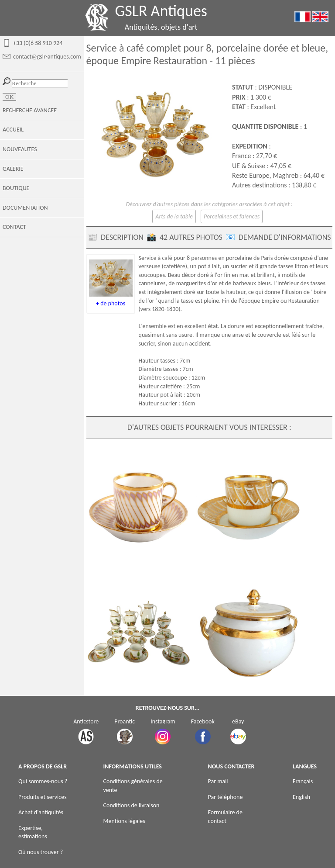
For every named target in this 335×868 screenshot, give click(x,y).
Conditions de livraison (132, 805)
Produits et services (43, 797)
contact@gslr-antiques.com (47, 57)
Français (303, 781)
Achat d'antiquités (41, 812)
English (301, 797)
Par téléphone (226, 797)
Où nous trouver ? (41, 852)
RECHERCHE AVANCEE (30, 110)
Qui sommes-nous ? (43, 781)
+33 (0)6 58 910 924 (38, 43)
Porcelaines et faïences (232, 216)
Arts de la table (174, 216)
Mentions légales (124, 821)
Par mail (218, 781)
